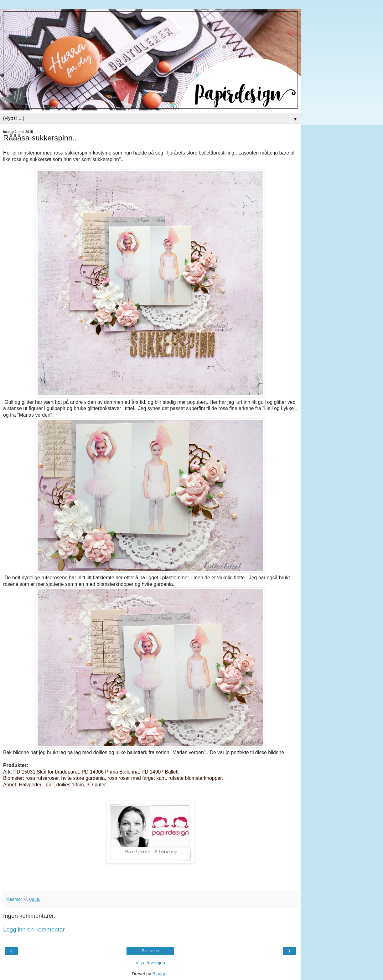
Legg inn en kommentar (34, 929)
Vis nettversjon (150, 963)
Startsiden (150, 951)
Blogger (160, 974)
